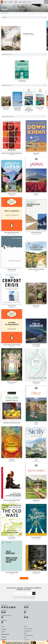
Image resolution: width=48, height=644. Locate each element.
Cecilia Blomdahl (36, 346)
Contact (3, 632)
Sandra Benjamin (36, 461)
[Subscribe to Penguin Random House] (34, 593)
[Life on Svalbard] (36, 331)
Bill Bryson (36, 155)
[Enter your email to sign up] (23, 593)
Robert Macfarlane (12, 461)
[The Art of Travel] (36, 365)
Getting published (5, 634)
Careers (26, 626)
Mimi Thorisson (36, 574)
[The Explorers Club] (33, 33)
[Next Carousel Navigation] (46, 17)
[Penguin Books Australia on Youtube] (10, 607)
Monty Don (6, 109)
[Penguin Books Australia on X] (7, 607)
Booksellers (4, 629)
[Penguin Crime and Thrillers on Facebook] (2, 617)
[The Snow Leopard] (12, 252)
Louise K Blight (17, 111)
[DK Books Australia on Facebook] (25, 617)
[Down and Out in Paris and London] (12, 483)
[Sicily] (36, 442)
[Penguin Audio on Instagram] (2, 622)
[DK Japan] (36, 174)
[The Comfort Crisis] (12, 288)
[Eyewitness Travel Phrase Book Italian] (12, 406)
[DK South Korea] (36, 481)
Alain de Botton (36, 384)
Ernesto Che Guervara (36, 234)
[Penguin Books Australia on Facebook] (2, 607)
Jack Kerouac (12, 574)
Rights (25, 633)
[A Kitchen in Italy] (36, 558)
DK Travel (29, 112)
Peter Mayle (12, 346)
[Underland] (12, 442)
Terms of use (27, 640)
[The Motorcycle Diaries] (36, 215)
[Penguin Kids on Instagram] (27, 607)
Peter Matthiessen (12, 271)
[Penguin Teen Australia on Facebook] (2, 612)
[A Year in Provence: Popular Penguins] (12, 326)
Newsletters (4, 637)
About (3, 626)
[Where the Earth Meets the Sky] (17, 99)
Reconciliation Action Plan (29, 642)
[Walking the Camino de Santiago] (36, 255)
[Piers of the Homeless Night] (12, 556)
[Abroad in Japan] (12, 176)
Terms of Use (26, 598)
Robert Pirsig (12, 155)
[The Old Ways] (12, 520)
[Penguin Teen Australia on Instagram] (5, 612)
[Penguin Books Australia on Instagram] (5, 607)
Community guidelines (28, 629)
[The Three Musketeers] (36, 520)
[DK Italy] (36, 403)
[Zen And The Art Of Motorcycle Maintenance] (12, 136)
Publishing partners (28, 631)
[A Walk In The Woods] (12, 364)
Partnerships (4, 640)
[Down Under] (36, 136)
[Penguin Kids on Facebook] (25, 607)
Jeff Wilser (32, 35)
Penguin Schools (5, 642)
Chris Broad (12, 195)
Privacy (25, 638)
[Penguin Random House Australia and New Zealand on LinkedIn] (12, 607)
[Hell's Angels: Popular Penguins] (12, 214)
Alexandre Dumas (36, 539)
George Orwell (12, 502)
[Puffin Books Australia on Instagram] (25, 612)
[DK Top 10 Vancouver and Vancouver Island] (29, 97)
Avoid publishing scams (29, 635)
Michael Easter (12, 307)
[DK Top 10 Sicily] (40, 97)
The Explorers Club (27, 35)
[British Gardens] (6, 101)
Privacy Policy (32, 598)
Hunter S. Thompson (12, 234)
